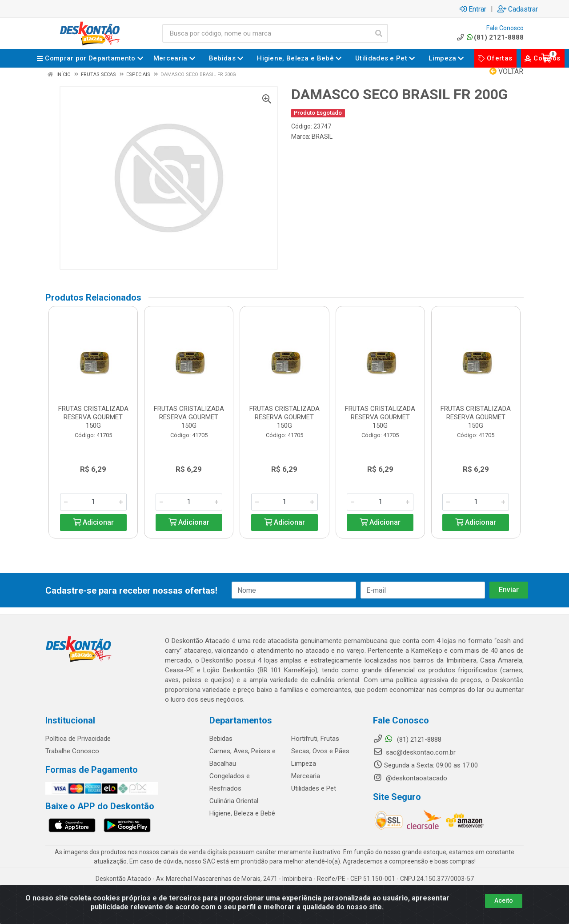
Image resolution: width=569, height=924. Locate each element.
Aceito (504, 900)
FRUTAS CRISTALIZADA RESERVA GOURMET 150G (93, 417)
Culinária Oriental (234, 801)
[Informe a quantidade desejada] (93, 502)
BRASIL (322, 137)
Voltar (506, 71)
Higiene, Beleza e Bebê (242, 813)
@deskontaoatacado (410, 778)
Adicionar (93, 522)
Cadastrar (518, 9)
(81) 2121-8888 (490, 37)
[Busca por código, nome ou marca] (266, 33)
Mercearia (306, 776)
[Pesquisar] (379, 33)
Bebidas (221, 739)
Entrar (473, 9)
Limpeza (304, 763)
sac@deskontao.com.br (414, 752)
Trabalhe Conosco (72, 751)
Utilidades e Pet (314, 788)
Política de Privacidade (78, 739)
